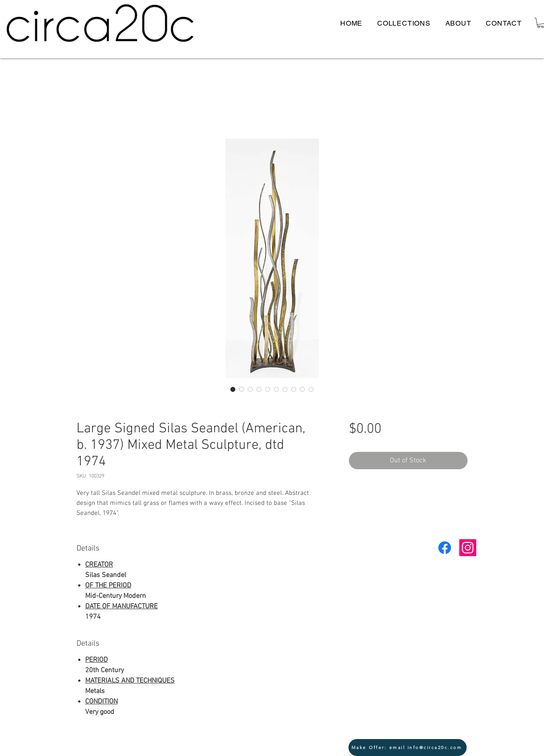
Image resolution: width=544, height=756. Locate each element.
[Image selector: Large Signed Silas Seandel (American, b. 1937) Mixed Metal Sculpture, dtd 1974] (233, 389)
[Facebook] (445, 548)
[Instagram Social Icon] (468, 548)
